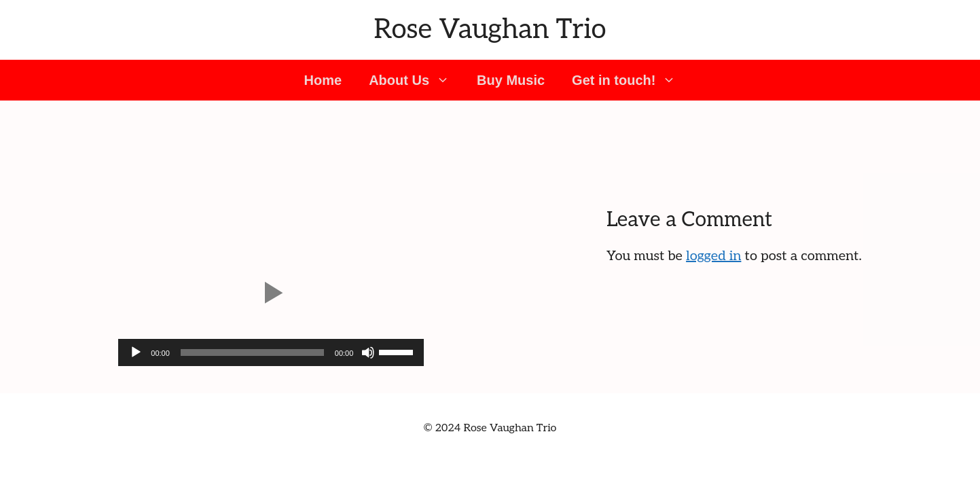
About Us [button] (416, 80)
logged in (713, 256)
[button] (271, 293)
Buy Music (511, 80)
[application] (271, 352)
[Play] (136, 352)
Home (323, 80)
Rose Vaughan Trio (490, 30)
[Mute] (368, 352)
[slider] (252, 352)
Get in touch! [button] (631, 80)
